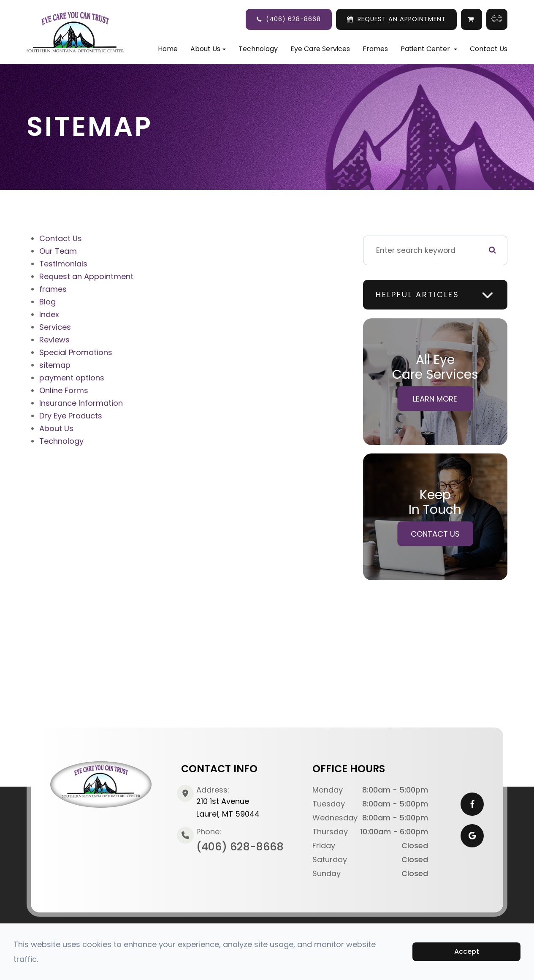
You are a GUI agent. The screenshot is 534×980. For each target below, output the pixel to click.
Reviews (54, 340)
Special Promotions (76, 352)
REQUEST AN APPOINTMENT (402, 19)
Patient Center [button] (429, 49)
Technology (258, 49)
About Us (56, 428)
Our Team (58, 251)
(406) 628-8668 (293, 19)
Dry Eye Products (71, 416)
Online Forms (64, 390)
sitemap (55, 365)
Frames (375, 49)
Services (55, 327)
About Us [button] (208, 49)
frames (53, 289)
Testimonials (63, 264)
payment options (72, 378)
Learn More (435, 399)
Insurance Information (81, 403)
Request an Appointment (86, 276)
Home (168, 49)
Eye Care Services (320, 49)
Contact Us (489, 49)
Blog (47, 302)
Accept (467, 951)
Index (49, 314)
